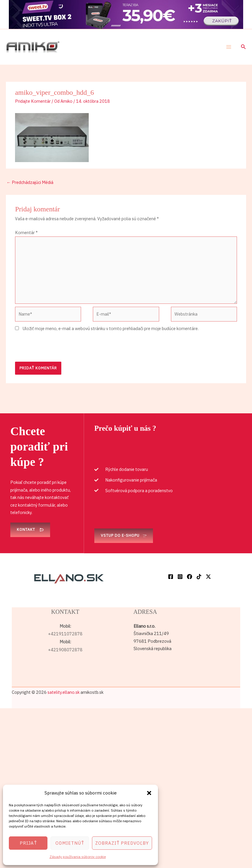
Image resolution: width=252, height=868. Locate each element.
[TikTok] (199, 577)
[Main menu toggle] (229, 47)
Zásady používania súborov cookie (78, 857)
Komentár (26, 232)
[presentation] (60, 347)
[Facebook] (171, 577)
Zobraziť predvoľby (122, 843)
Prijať (28, 843)
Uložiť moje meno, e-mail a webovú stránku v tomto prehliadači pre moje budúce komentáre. (111, 328)
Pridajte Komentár (33, 101)
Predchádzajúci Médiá (30, 182)
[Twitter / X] (208, 577)
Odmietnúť (70, 843)
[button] (149, 793)
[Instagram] (180, 577)
